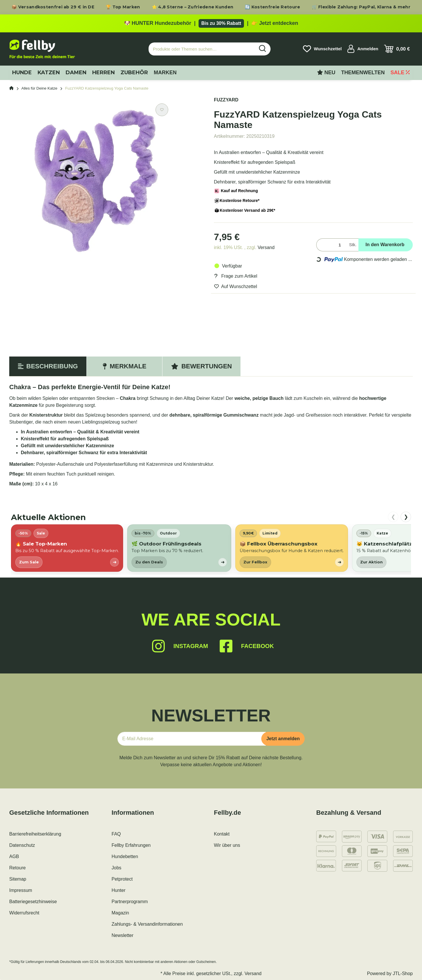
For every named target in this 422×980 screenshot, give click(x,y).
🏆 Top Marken (123, 7)
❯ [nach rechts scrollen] (406, 517)
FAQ (116, 834)
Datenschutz (22, 845)
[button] (363, 49)
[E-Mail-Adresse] (192, 739)
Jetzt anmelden (283, 739)
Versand (266, 247)
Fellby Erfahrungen (131, 845)
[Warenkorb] (397, 49)
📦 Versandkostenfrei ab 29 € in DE (53, 7)
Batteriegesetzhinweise (33, 902)
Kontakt (222, 834)
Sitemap (18, 879)
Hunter (119, 890)
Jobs (116, 868)
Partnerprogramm (130, 902)
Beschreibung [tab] (48, 366)
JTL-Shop (403, 973)
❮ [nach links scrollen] (393, 517)
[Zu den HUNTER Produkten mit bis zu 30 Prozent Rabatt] (211, 23)
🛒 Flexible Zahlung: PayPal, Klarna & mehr (361, 7)
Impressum (21, 890)
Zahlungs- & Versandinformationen (147, 924)
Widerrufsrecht (24, 913)
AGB (14, 856)
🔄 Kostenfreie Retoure (272, 7)
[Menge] (332, 245)
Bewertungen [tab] (201, 366)
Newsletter (123, 935)
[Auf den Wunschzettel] (162, 110)
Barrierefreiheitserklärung (35, 834)
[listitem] (67, 548)
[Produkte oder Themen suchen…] (202, 49)
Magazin (120, 913)
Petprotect (122, 879)
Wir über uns (227, 845)
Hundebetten (125, 856)
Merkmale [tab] (124, 366)
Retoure (17, 868)
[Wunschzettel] (322, 49)
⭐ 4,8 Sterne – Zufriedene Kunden (193, 7)
